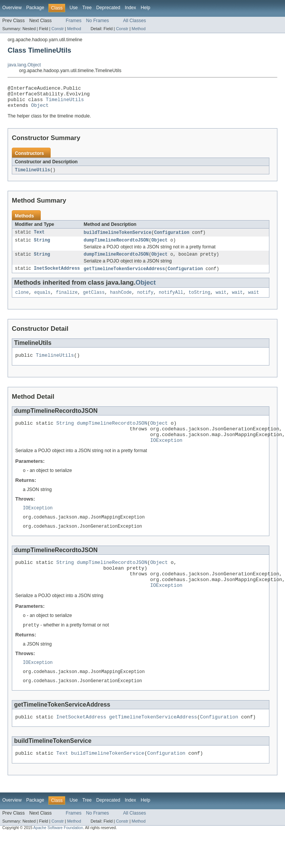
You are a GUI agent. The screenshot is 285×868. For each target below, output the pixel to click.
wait (221, 300)
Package (35, 8)
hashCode (121, 300)
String (42, 246)
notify (145, 300)
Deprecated (108, 8)
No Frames (98, 21)
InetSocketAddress (57, 276)
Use (74, 8)
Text (39, 238)
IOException (166, 454)
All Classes (134, 21)
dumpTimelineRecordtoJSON (116, 246)
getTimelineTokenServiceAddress (124, 276)
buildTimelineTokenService (118, 238)
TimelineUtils (65, 103)
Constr (58, 29)
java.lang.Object (24, 65)
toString (199, 300)
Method (74, 29)
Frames (74, 21)
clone (22, 300)
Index (130, 8)
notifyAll (171, 300)
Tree (87, 8)
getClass (94, 300)
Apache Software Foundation (58, 855)
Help (145, 8)
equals (42, 300)
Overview (12, 8)
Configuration (171, 238)
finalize (67, 300)
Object (40, 110)
